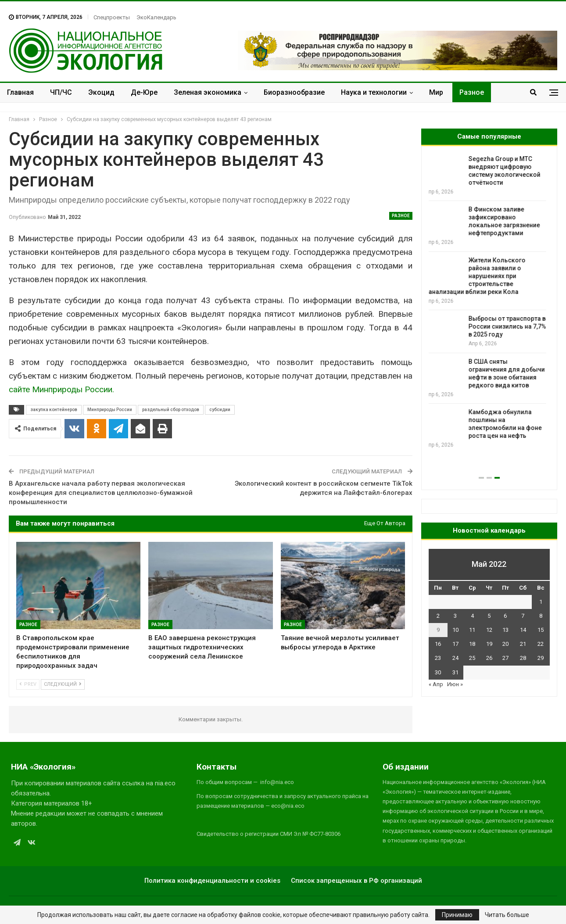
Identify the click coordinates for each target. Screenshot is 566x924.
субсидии (220, 410)
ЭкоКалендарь (156, 17)
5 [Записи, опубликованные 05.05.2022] (489, 616)
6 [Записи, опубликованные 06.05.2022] (505, 616)
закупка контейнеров (54, 410)
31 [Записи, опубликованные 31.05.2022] (455, 672)
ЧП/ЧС (61, 92)
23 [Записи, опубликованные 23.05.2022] (438, 658)
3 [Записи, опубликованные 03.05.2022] (455, 616)
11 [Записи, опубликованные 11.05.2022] (472, 630)
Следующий (63, 684)
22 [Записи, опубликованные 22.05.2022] (541, 644)
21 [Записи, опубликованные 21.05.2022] (523, 644)
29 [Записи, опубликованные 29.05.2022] (541, 658)
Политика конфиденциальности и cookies (212, 881)
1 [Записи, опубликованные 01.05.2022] (541, 602)
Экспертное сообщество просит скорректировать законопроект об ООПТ (510, 167)
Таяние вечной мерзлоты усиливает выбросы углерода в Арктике (510, 252)
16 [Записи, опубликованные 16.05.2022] (438, 644)
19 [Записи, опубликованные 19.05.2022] (489, 644)
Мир (436, 92)
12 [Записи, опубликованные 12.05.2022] (489, 630)
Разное (472, 92)
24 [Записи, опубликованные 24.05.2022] (455, 658)
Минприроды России (110, 410)
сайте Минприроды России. (61, 389)
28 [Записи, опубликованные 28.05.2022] (523, 658)
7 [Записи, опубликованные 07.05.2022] (523, 616)
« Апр (436, 684)
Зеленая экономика (208, 92)
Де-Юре (144, 92)
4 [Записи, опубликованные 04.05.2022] (472, 616)
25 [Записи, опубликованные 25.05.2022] (472, 658)
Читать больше (507, 915)
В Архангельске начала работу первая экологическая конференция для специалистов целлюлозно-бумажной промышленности (101, 493)
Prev (28, 684)
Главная (20, 92)
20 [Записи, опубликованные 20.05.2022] (505, 644)
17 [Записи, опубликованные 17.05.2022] (455, 644)
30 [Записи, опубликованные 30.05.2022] (438, 672)
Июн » (455, 684)
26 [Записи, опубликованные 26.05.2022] (489, 658)
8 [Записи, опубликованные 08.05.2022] (541, 616)
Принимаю (457, 915)
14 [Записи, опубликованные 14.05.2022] (523, 630)
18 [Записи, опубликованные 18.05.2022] (472, 644)
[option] (489, 298)
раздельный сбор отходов (171, 410)
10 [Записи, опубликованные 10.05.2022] (455, 630)
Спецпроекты (112, 17)
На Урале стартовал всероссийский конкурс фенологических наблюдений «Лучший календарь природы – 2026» (486, 303)
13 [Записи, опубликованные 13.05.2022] (505, 630)
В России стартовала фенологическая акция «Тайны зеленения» (507, 354)
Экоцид (101, 92)
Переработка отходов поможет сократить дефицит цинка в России (509, 209)
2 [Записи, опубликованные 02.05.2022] (438, 616)
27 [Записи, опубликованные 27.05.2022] (505, 658)
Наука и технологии (374, 92)
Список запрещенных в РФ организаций (356, 881)
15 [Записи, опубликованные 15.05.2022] (541, 630)
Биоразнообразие (294, 92)
